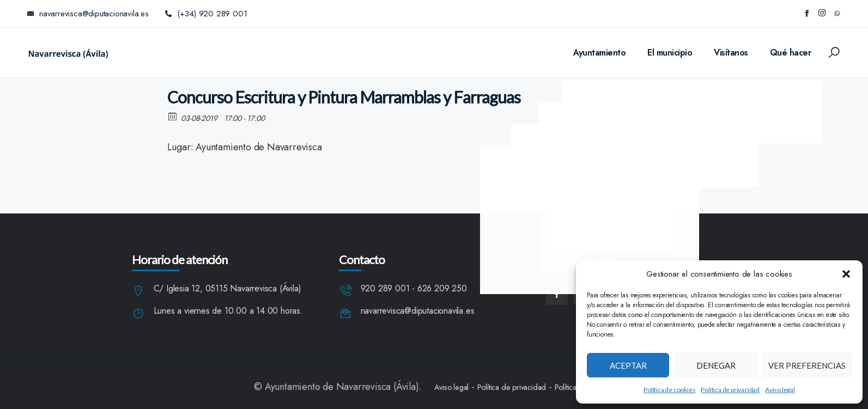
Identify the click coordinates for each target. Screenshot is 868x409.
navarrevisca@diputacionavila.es (418, 311)
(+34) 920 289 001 (206, 14)
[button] (846, 274)
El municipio (670, 53)
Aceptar (628, 365)
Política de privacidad (730, 390)
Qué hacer (791, 53)
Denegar (716, 365)
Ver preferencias (807, 365)
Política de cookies (669, 390)
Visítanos (731, 53)
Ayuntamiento (599, 53)
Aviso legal (780, 390)
